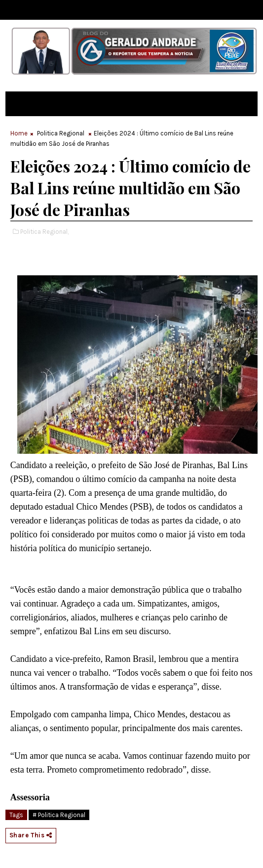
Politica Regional (61, 133)
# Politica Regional (59, 815)
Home (19, 133)
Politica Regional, (44, 232)
